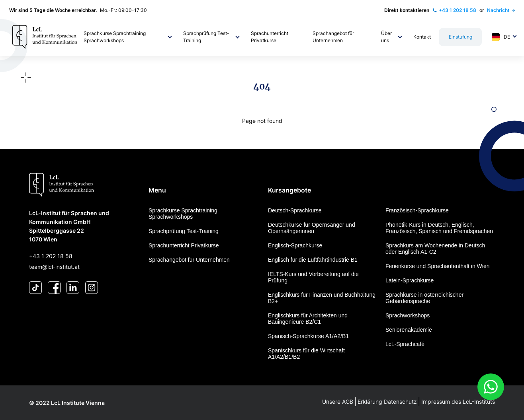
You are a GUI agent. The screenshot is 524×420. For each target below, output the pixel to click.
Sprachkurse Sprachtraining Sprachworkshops (183, 214)
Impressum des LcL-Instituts (458, 402)
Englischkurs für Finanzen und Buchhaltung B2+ (322, 298)
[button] (128, 37)
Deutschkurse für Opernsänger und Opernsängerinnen (312, 228)
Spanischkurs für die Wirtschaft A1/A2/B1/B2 (306, 354)
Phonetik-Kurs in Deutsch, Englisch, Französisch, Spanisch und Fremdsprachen (439, 228)
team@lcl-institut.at (54, 267)
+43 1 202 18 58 (51, 256)
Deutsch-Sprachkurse (295, 210)
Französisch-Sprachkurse (417, 210)
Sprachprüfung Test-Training (184, 231)
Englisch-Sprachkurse (295, 245)
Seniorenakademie (409, 330)
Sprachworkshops (408, 315)
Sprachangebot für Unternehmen (189, 260)
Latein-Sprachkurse (410, 280)
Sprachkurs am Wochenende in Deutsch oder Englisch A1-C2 (435, 249)
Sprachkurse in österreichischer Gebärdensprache (424, 298)
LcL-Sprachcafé (405, 344)
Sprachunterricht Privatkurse (184, 245)
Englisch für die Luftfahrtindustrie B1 (313, 260)
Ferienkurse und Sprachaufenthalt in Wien (437, 266)
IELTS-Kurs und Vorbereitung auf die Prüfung (313, 277)
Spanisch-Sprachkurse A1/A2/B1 (308, 336)
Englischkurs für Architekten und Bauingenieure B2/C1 (308, 319)
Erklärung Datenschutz (387, 402)
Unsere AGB (338, 402)
